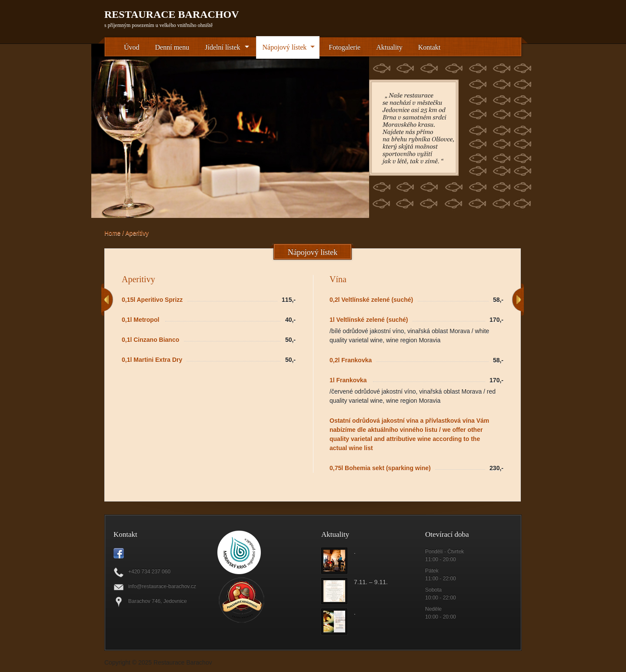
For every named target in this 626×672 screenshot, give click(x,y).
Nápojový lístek (285, 47)
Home (112, 233)
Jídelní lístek (222, 47)
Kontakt (430, 47)
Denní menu (172, 47)
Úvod (132, 47)
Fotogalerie (345, 47)
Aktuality (389, 47)
